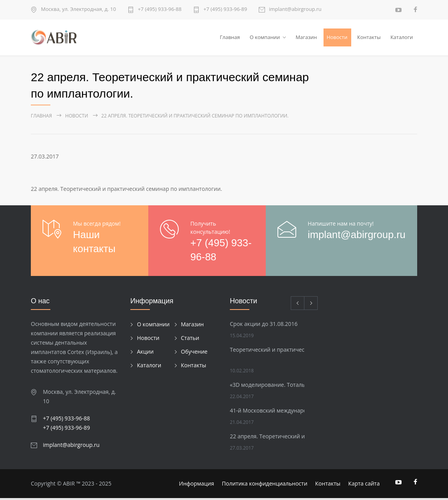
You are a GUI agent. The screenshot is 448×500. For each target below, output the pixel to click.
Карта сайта (364, 485)
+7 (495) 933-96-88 (160, 10)
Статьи (190, 339)
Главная (230, 38)
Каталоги (402, 38)
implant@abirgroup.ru (295, 10)
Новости (337, 38)
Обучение (194, 353)
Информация (197, 485)
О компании (265, 38)
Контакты (369, 38)
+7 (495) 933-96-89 (225, 10)
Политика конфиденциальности (265, 485)
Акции (145, 353)
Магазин (306, 38)
